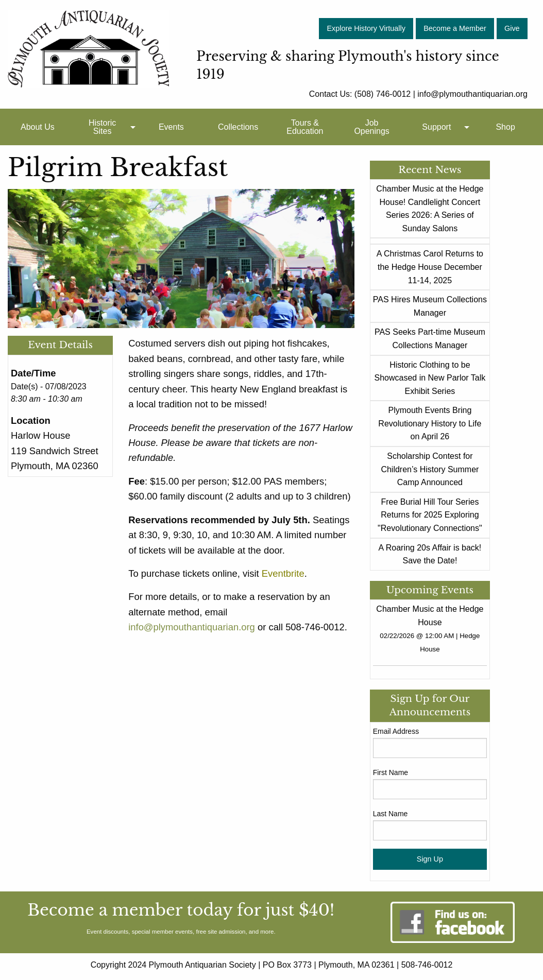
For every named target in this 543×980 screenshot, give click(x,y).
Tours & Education (305, 127)
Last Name (391, 814)
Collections (238, 127)
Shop (505, 127)
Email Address (396, 731)
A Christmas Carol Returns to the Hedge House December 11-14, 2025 (430, 267)
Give (512, 28)
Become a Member (455, 28)
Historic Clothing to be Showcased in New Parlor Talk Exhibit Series (430, 378)
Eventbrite (283, 573)
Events (171, 127)
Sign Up (430, 859)
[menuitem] (38, 127)
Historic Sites (102, 127)
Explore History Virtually (366, 28)
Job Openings (372, 127)
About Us (38, 127)
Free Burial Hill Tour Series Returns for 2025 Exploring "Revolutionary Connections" (430, 515)
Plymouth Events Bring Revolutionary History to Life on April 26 (430, 423)
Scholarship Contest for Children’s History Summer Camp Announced (430, 469)
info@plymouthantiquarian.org (192, 627)
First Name (391, 772)
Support (436, 127)
